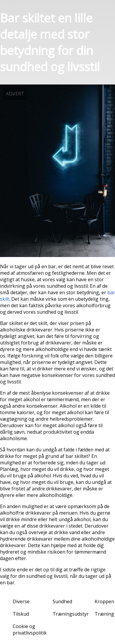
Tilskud (21, 614)
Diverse (21, 601)
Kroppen (104, 601)
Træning (104, 614)
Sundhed (62, 601)
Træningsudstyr (71, 614)
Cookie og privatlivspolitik (30, 630)
